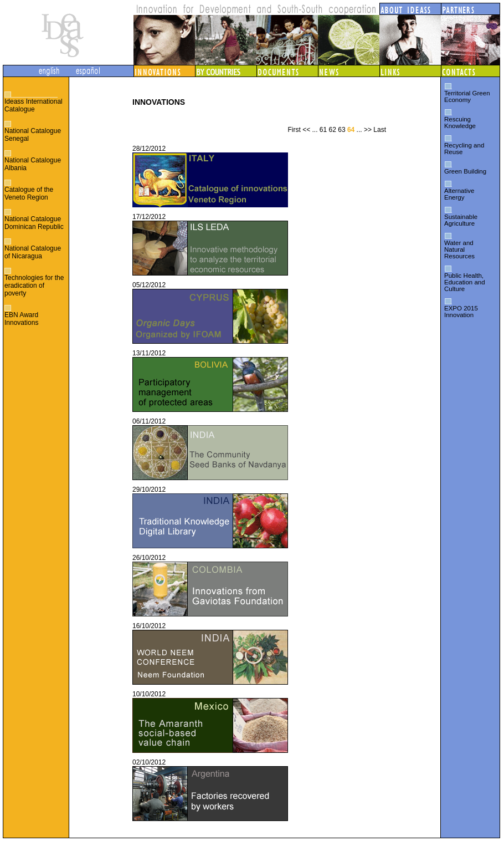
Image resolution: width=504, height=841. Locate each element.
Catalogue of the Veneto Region (29, 193)
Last (380, 130)
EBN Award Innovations (21, 319)
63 (341, 130)
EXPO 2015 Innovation (461, 312)
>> (368, 130)
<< (306, 130)
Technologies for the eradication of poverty (34, 286)
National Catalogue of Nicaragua (33, 252)
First (294, 130)
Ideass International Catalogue (34, 105)
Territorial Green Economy (467, 96)
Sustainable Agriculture (461, 220)
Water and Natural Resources (459, 249)
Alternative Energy (459, 194)
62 (333, 130)
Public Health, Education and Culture (465, 282)
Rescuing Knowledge (460, 123)
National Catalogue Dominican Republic (34, 223)
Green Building (465, 171)
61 (323, 130)
